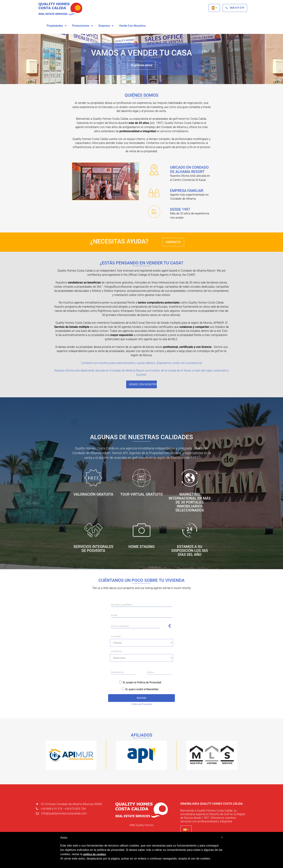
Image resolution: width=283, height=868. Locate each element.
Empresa (104, 26)
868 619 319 (235, 8)
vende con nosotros (132, 26)
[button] (214, 8)
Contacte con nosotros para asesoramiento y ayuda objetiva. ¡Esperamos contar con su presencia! (142, 363)
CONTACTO (173, 242)
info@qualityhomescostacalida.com (64, 813)
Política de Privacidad (141, 704)
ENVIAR (141, 698)
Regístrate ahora (141, 65)
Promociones (81, 26)
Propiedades (55, 26)
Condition (117, 651)
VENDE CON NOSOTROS (143, 384)
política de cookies (94, 854)
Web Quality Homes (141, 825)
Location (116, 636)
